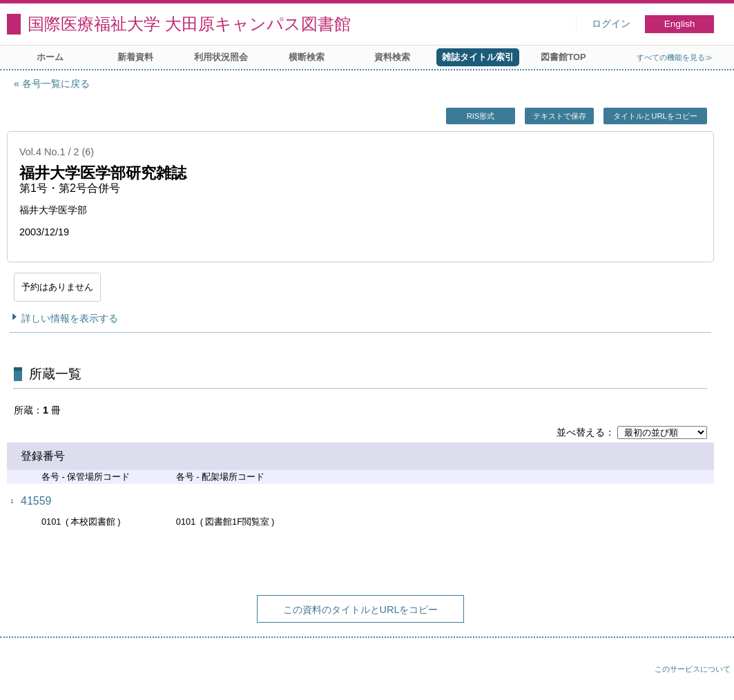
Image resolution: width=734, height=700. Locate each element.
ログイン (611, 24)
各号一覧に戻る (56, 84)
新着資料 (135, 57)
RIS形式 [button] (481, 116)
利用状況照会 (221, 57)
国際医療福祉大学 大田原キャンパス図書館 (189, 24)
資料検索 (392, 57)
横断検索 (307, 57)
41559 (36, 501)
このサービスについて (693, 669)
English (680, 24)
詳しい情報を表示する (70, 318)
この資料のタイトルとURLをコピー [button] (361, 610)
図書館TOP (563, 57)
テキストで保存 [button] (560, 116)
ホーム (50, 57)
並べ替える (581, 432)
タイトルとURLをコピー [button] (655, 116)
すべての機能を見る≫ (675, 57)
